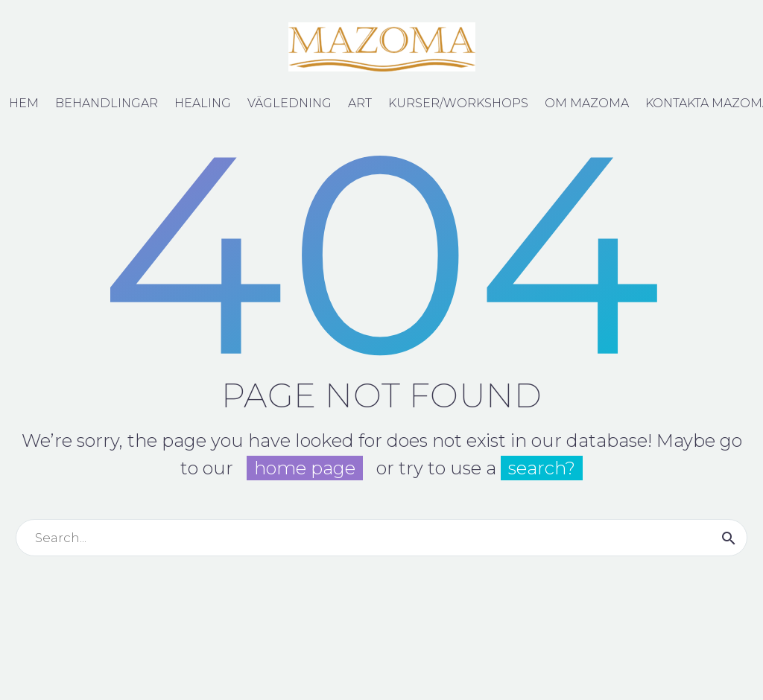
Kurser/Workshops (458, 103)
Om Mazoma (587, 103)
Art (360, 103)
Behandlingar (107, 103)
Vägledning (289, 103)
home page (305, 468)
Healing (203, 103)
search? (542, 468)
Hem (24, 103)
